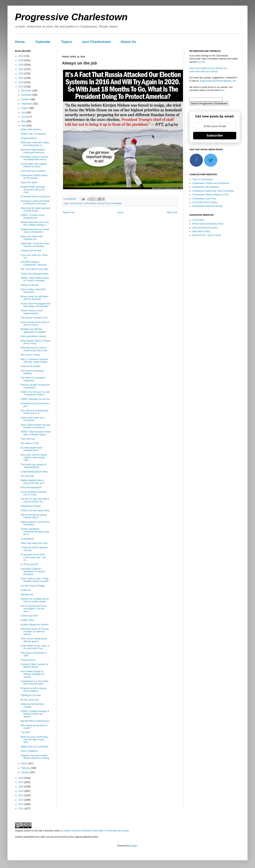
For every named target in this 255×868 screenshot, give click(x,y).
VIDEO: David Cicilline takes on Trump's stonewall (35, 279)
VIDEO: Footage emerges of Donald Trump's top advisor (35, 714)
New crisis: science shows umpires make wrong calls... (34, 458)
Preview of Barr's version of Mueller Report (34, 666)
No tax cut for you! (30, 700)
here (222, 90)
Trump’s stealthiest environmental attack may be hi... (35, 532)
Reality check (27, 620)
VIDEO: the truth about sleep (35, 511)
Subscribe (215, 136)
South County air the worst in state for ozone (35, 324)
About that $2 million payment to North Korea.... (35, 209)
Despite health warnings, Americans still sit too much (33, 190)
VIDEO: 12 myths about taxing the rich (32, 216)
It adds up (26, 590)
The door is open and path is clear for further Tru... (35, 500)
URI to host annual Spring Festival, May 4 (33, 516)
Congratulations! (29, 138)
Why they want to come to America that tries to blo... (35, 349)
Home (20, 42)
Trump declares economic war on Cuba (34, 493)
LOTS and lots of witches (33, 171)
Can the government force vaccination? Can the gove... (34, 609)
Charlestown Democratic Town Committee (213, 191)
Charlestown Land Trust (204, 199)
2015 (21, 791)
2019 (21, 87)
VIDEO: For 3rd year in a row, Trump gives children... (35, 393)
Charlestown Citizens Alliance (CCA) (210, 195)
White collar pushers (31, 129)
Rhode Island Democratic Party (208, 224)
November (27, 95)
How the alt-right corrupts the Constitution (35, 386)
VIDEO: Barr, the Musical (33, 134)
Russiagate (116, 203)
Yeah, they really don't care (34, 543)
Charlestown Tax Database (206, 187)
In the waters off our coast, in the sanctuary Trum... (35, 647)
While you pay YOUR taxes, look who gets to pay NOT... (35, 740)
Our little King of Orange (33, 586)
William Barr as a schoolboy (34, 747)
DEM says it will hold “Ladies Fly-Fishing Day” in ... (35, 144)
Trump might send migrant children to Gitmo (34, 165)
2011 (21, 809)
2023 (21, 69)
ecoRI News (198, 220)
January (25, 772)
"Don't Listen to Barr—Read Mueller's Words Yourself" (35, 580)
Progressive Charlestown (71, 17)
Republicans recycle (31, 506)
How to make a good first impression (33, 291)
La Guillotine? (27, 539)
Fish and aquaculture (31, 487)
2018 (21, 778)
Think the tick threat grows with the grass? (34, 640)
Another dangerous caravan (34, 625)
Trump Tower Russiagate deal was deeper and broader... (36, 305)
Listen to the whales (31, 366)
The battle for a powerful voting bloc (33, 379)
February (26, 768)
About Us (128, 42)
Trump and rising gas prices (34, 274)
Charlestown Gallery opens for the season (34, 177)
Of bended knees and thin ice (35, 197)
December (27, 91)
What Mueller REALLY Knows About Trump (35, 342)
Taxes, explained (29, 751)
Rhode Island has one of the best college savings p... (35, 224)
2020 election (90, 203)
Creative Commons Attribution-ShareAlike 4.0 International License (95, 831)
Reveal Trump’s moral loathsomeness (31, 312)
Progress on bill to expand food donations (34, 690)
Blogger (133, 846)
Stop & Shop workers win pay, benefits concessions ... (36, 426)
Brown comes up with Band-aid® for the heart (35, 298)
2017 (21, 782)
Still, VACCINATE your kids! (34, 269)
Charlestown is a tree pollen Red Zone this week (34, 683)
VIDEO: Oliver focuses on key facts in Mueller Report (36, 433)
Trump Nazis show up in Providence (33, 419)
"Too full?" (26, 732)
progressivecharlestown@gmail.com (218, 81)
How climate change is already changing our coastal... (33, 674)
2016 (21, 787)
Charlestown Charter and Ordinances (211, 183)
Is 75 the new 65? (30, 564)
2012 (21, 804)
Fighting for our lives (31, 695)
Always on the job (29, 285)
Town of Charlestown (203, 179)
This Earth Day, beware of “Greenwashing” (34, 466)
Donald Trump (104, 203)
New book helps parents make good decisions (33, 151)
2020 (21, 82)
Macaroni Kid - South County (207, 235)
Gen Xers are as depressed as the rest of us (34, 412)
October (25, 99)
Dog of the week (29, 182)
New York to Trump (30, 355)
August (25, 108)
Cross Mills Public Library (205, 202)
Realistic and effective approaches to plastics (33, 330)
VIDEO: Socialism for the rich (35, 399)
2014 (21, 795)
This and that (27, 476)
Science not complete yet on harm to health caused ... (35, 600)
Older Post (172, 212)
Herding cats (27, 595)
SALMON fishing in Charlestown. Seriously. (34, 263)
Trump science (28, 660)
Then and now (28, 439)
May (24, 121)
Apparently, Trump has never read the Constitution (35, 245)
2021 (21, 78)
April (24, 126)
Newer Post (69, 212)
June (24, 117)
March (25, 764)
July (24, 113)
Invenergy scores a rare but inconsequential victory (34, 158)
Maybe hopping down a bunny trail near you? (33, 482)
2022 (21, 74)
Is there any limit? (29, 616)
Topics (67, 42)
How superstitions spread (33, 336)
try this (201, 62)
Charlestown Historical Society (207, 206)
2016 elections (77, 203)
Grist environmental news (205, 228)
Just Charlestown (96, 42)
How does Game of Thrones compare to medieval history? (35, 632)
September (27, 104)
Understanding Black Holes (34, 472)
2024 (21, 65)
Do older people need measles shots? (31, 449)
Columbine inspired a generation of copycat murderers (33, 572)
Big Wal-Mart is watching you (35, 721)
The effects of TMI (30, 443)
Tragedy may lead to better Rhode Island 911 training (35, 757)
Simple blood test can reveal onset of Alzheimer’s (35, 231)
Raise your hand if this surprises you (32, 238)
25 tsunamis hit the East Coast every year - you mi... (33, 557)
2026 (21, 56)
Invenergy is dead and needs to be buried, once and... (35, 202)
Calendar (43, 42)
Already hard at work (31, 251)
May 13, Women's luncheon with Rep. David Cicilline (34, 361)
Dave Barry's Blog (201, 231)
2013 (21, 800)
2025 (21, 60)
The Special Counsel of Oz (34, 318)
